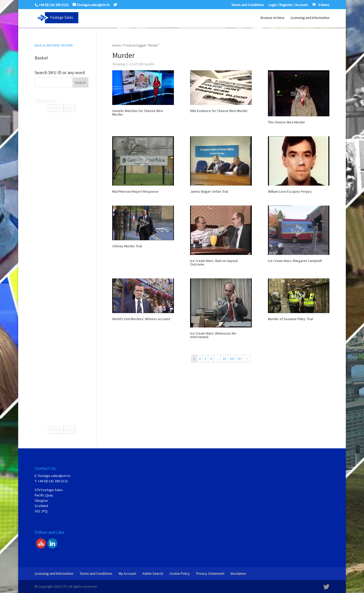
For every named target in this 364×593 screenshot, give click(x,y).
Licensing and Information (310, 18)
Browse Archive (272, 18)
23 (224, 359)
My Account (127, 574)
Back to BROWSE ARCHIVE (54, 45)
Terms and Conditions (248, 5)
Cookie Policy (180, 574)
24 (232, 359)
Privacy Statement (210, 574)
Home (116, 45)
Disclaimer (238, 574)
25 (239, 359)
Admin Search (153, 574)
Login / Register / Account (288, 5)
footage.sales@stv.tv (54, 476)
